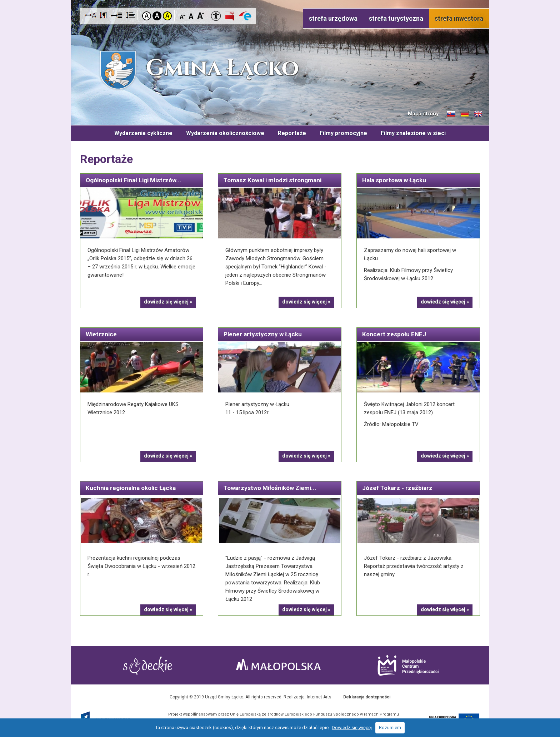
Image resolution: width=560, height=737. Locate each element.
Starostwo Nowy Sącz (148, 666)
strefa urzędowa (333, 18)
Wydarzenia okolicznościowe (225, 133)
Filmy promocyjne (343, 133)
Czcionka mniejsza (183, 16)
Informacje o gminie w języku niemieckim (465, 114)
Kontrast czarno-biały (157, 16)
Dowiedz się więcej (352, 728)
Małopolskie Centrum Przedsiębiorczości (408, 665)
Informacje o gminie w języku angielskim (478, 114)
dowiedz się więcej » (168, 302)
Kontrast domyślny (147, 16)
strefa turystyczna (396, 18)
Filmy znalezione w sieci (413, 133)
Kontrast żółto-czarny (167, 16)
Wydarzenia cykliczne (143, 133)
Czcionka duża (201, 16)
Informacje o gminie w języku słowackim (451, 114)
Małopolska (278, 664)
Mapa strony (423, 114)
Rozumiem (390, 728)
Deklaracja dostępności (367, 697)
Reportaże (292, 133)
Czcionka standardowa (192, 16)
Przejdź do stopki (280, 0)
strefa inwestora (459, 18)
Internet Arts (319, 697)
